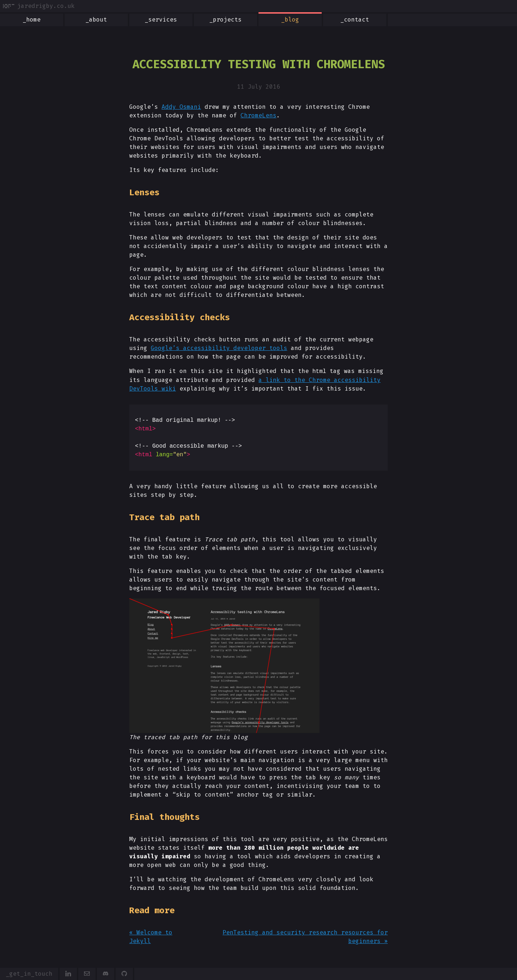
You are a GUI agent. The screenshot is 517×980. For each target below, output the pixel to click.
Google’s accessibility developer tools (219, 348)
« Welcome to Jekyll (151, 937)
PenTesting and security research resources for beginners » (305, 937)
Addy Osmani (181, 107)
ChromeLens (258, 115)
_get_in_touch (29, 974)
